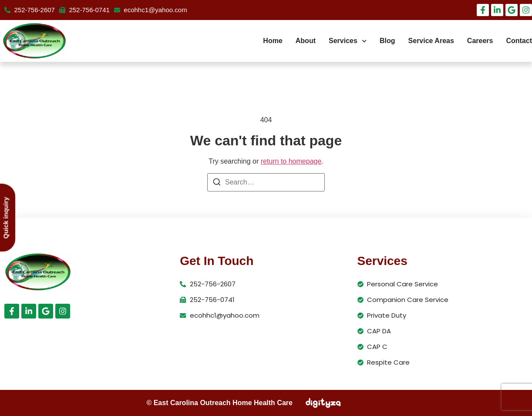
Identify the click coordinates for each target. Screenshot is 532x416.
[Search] (217, 183)
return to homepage (291, 161)
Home (273, 41)
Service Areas (431, 41)
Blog (387, 41)
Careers (480, 41)
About (306, 41)
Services (348, 41)
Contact (519, 41)
